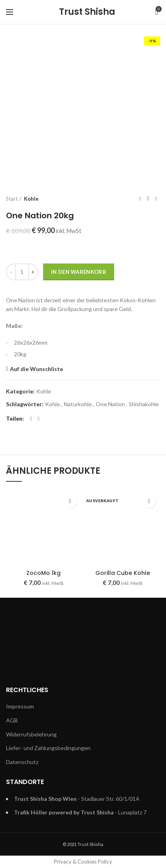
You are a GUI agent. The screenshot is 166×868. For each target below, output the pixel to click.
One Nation (110, 404)
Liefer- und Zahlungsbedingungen (48, 748)
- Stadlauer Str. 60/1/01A (77, 799)
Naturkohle (78, 404)
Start (12, 199)
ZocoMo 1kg (43, 573)
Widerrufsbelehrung (31, 734)
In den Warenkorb (79, 272)
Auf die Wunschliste (37, 369)
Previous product (140, 199)
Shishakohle (144, 404)
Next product (156, 199)
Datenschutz (22, 762)
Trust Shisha (87, 12)
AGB (12, 720)
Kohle (31, 199)
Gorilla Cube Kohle (123, 573)
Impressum (20, 706)
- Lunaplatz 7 (80, 812)
